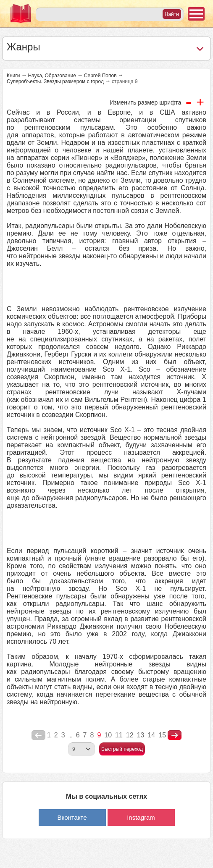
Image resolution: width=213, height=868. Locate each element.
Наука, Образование (52, 76)
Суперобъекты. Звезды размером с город (55, 81)
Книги (13, 76)
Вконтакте (72, 817)
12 (130, 735)
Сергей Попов (100, 76)
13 (141, 735)
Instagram (141, 817)
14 (151, 735)
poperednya (38, 735)
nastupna (175, 735)
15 (162, 735)
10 (108, 735)
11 (119, 735)
